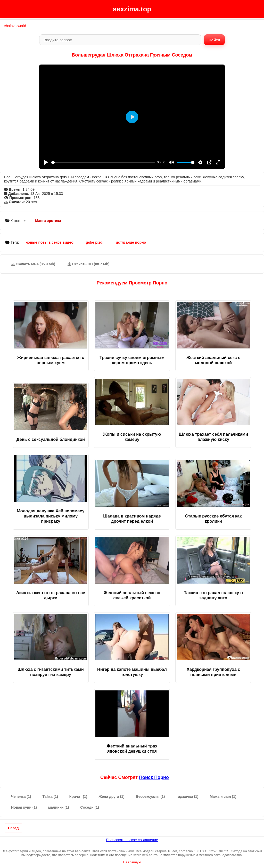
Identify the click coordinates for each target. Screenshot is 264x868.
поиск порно (154, 777)
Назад (13, 828)
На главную (132, 862)
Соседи (90, 807)
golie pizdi (95, 242)
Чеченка (21, 797)
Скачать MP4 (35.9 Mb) (33, 264)
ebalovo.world (15, 26)
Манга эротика (48, 221)
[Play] (46, 162)
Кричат (78, 797)
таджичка (187, 797)
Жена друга (111, 797)
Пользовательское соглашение (132, 840)
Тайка (50, 797)
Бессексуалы (150, 797)
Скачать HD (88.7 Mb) (89, 264)
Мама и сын (223, 797)
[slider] (103, 162)
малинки (59, 807)
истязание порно (131, 242)
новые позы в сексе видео (49, 242)
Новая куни (24, 807)
